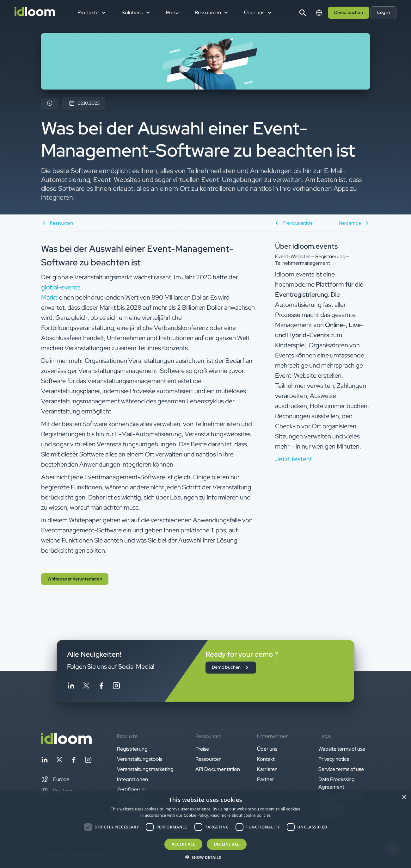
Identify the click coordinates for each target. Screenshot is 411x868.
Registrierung (132, 749)
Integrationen (132, 779)
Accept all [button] (183, 844)
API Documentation (218, 769)
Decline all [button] (227, 844)
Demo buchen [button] (349, 12)
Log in (383, 12)
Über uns (267, 749)
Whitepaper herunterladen (75, 579)
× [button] (404, 797)
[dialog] (205, 829)
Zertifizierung (132, 789)
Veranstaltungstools (140, 759)
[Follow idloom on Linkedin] (71, 687)
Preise (173, 12)
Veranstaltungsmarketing (145, 769)
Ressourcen (209, 759)
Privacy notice (334, 759)
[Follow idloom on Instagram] (116, 687)
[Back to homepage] (66, 742)
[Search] (303, 13)
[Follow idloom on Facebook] (101, 687)
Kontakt (266, 759)
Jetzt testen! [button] (293, 459)
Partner (266, 779)
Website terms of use (342, 749)
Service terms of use (341, 769)
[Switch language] (319, 13)
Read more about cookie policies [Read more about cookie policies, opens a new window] (240, 815)
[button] (55, 779)
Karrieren (267, 769)
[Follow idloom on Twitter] (86, 687)
